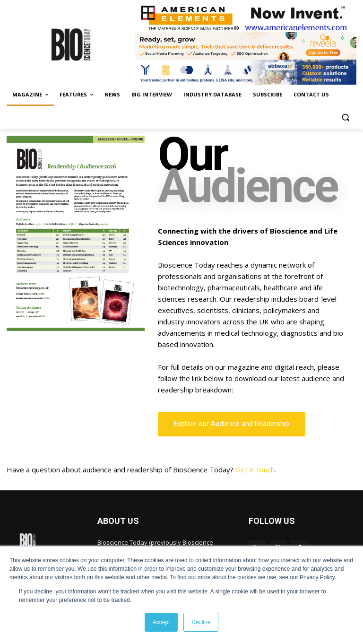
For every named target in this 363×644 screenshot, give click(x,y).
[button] (345, 117)
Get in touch (255, 470)
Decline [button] (201, 622)
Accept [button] (161, 622)
